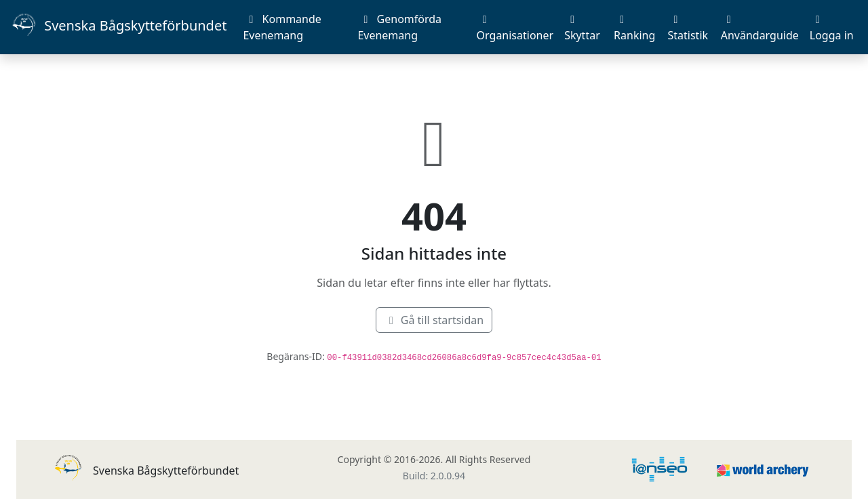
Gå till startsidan (434, 320)
